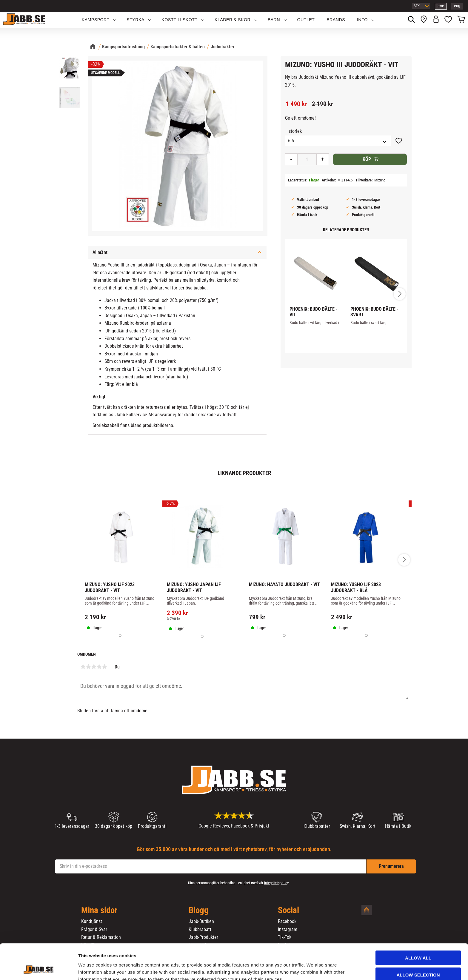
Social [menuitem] (288, 910)
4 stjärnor (99, 667)
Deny (418, 961)
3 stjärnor (94, 667)
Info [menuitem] (362, 20)
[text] (296, 104)
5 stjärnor (104, 667)
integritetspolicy (276, 883)
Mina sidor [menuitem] (99, 910)
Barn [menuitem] (274, 20)
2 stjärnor (88, 667)
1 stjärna (83, 667)
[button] (448, 20)
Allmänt (100, 252)
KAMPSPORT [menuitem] (96, 20)
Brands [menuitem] (336, 20)
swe (441, 6)
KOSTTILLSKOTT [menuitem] (179, 20)
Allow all (418, 927)
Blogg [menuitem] (199, 910)
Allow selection (418, 944)
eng (457, 6)
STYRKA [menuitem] (136, 20)
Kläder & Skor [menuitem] (233, 20)
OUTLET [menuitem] (306, 20)
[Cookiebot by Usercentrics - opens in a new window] (39, 968)
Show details (313, 968)
